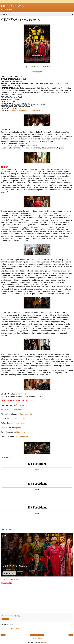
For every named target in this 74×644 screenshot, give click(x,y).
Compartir (5, 619)
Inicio (37, 635)
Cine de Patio (21, 432)
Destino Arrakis (26, 414)
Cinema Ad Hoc (20, 419)
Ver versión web (37, 639)
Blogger (43, 642)
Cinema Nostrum (20, 423)
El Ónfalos (20, 410)
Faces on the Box (21, 437)
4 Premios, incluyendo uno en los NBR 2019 (27, 111)
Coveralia (20, 405)
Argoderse (18, 428)
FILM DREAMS (12, 6)
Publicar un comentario (10, 628)
